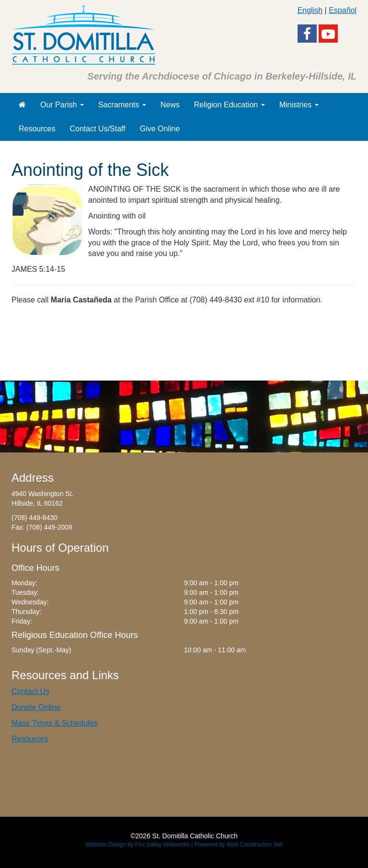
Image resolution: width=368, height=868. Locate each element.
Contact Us (30, 691)
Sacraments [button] (122, 105)
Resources (37, 129)
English (310, 10)
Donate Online (36, 707)
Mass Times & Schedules (55, 723)
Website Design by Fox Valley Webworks (138, 845)
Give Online (160, 129)
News (170, 105)
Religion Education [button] (230, 105)
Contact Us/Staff (97, 129)
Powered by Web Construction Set (238, 845)
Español (343, 10)
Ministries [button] (299, 105)
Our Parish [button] (62, 105)
